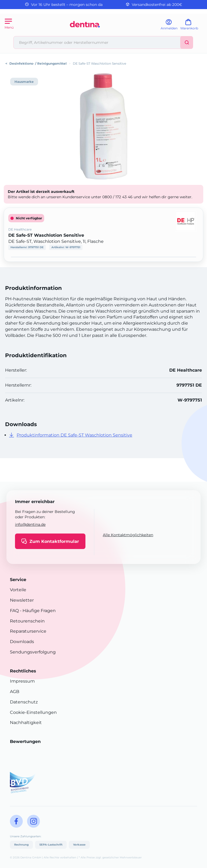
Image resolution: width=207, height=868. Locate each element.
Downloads (22, 642)
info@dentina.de (30, 524)
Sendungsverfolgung (33, 652)
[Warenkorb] (192, 26)
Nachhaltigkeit (26, 723)
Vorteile (18, 590)
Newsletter (22, 600)
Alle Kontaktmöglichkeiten (128, 535)
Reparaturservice (28, 631)
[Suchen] (187, 42)
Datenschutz (24, 702)
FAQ (14, 611)
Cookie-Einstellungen (33, 712)
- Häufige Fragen (37, 611)
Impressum (22, 681)
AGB (15, 692)
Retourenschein (27, 621)
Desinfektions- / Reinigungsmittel (38, 63)
